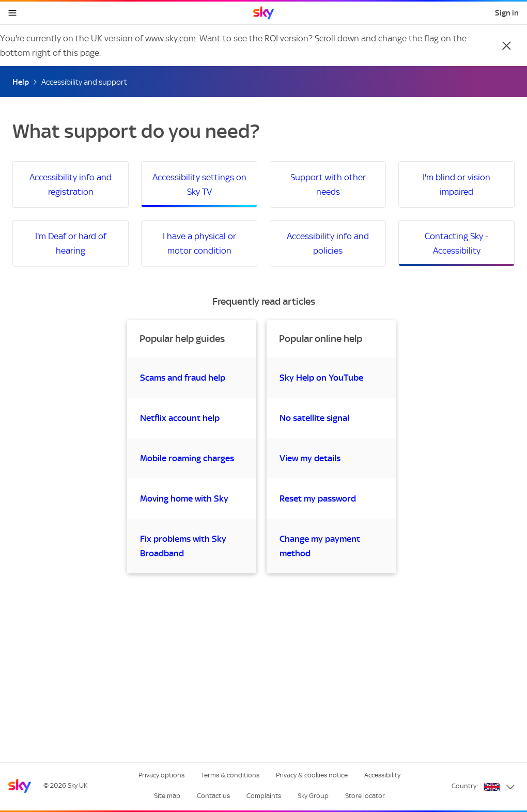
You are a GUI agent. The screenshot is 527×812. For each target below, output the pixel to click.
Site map (167, 796)
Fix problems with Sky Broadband (183, 546)
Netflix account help (180, 418)
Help (21, 82)
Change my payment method (320, 546)
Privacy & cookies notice (312, 775)
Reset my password (318, 498)
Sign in (507, 13)
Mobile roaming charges (187, 458)
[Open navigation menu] (12, 13)
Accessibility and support (84, 82)
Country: (465, 786)
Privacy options (161, 775)
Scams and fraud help (183, 378)
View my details (310, 458)
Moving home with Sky (184, 498)
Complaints (264, 796)
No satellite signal (314, 418)
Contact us (213, 796)
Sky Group (313, 796)
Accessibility (382, 775)
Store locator (365, 796)
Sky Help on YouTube (321, 378)
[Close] (506, 45)
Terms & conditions (230, 775)
